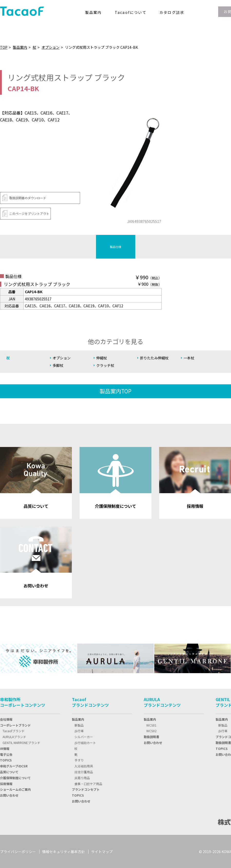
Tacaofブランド (14, 731)
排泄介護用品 (84, 771)
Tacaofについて (131, 12)
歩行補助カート (85, 742)
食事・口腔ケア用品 (88, 783)
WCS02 (151, 731)
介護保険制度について (15, 777)
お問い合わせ (9, 795)
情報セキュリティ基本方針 (64, 851)
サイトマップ (102, 851)
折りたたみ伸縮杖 (155, 358)
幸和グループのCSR (14, 766)
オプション (51, 47)
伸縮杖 (102, 358)
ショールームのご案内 (15, 789)
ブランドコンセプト (86, 789)
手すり (79, 760)
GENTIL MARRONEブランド (21, 742)
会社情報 (6, 719)
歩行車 (79, 731)
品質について (9, 771)
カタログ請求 (172, 12)
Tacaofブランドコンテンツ (90, 702)
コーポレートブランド (15, 725)
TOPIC (6, 760)
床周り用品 (82, 777)
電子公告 (6, 754)
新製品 (79, 725)
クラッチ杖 (106, 366)
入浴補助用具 (84, 766)
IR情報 (5, 748)
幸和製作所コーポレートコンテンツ (23, 702)
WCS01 (151, 725)
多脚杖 (58, 366)
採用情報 (6, 783)
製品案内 (20, 47)
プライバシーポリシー (18, 851)
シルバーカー (84, 736)
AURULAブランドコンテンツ (162, 702)
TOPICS (78, 795)
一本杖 (189, 358)
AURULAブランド (14, 736)
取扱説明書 (151, 736)
